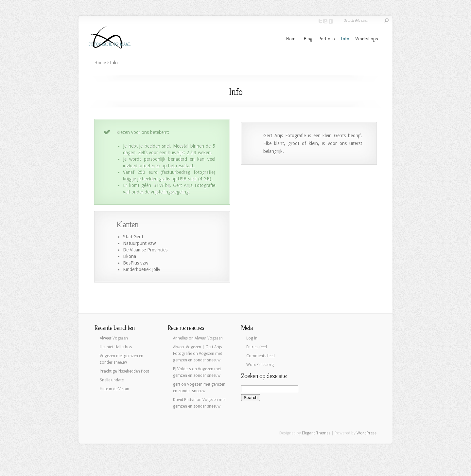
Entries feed (257, 347)
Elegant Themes (316, 433)
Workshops (367, 38)
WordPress (366, 433)
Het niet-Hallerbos (116, 347)
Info (345, 38)
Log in (252, 338)
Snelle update (112, 380)
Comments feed (261, 356)
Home (292, 38)
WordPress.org (260, 365)
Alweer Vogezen (114, 338)
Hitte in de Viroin (114, 389)
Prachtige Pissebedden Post (124, 371)
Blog (308, 38)
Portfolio (327, 38)
